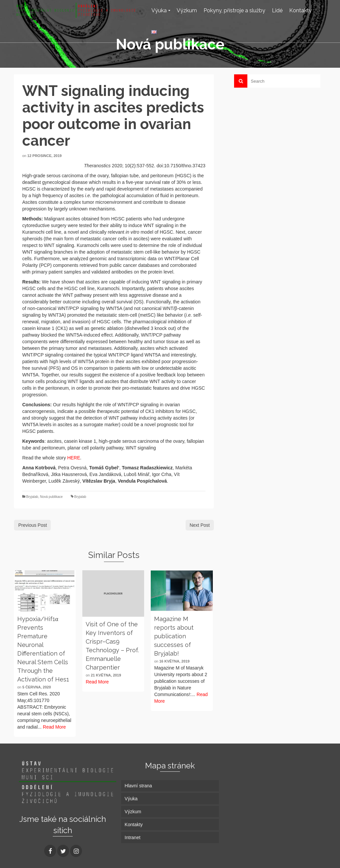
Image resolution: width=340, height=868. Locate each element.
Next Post (200, 525)
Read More (54, 727)
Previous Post (33, 525)
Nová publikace (51, 497)
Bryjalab (32, 497)
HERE (74, 458)
